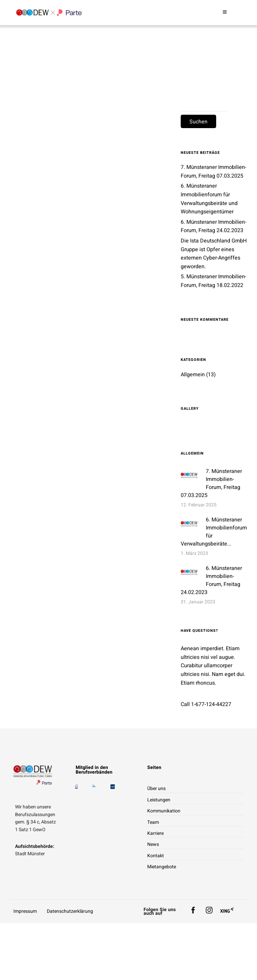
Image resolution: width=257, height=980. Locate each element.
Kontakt (156, 856)
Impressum (25, 911)
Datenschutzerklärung (70, 911)
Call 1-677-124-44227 (206, 704)
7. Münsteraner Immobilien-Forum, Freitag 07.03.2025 (211, 483)
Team (153, 822)
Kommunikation (164, 811)
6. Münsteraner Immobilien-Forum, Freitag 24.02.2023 (213, 226)
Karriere (155, 833)
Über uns (156, 789)
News (153, 844)
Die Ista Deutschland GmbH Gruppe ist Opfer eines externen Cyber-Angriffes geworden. (214, 254)
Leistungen (159, 800)
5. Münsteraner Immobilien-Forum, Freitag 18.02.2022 (213, 281)
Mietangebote (162, 867)
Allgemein (193, 375)
